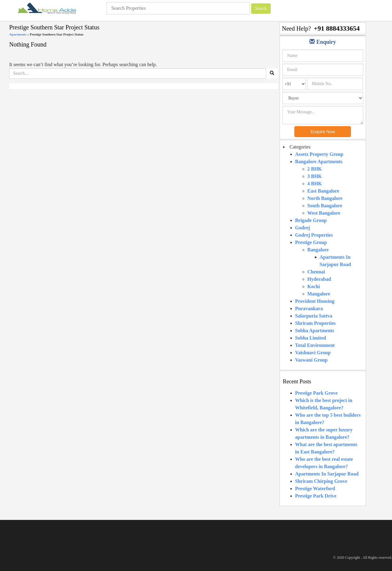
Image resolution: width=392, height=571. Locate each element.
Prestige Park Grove (317, 393)
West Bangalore (324, 213)
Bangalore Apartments (319, 162)
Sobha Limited (311, 338)
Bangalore (318, 250)
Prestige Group (311, 242)
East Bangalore (323, 191)
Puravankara (309, 308)
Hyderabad (319, 279)
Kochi (314, 286)
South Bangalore (325, 206)
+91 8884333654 (337, 28)
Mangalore (319, 294)
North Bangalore (325, 198)
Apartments (18, 34)
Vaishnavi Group (313, 353)
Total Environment (315, 345)
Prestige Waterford (315, 488)
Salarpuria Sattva (314, 316)
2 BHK (315, 169)
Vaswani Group (311, 360)
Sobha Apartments (315, 331)
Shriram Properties (316, 323)
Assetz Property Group (319, 154)
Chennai (316, 272)
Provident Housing (315, 301)
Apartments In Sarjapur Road (327, 474)
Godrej (303, 228)
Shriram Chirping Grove (321, 481)
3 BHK (315, 176)
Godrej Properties (314, 235)
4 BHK (315, 184)
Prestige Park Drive (316, 496)
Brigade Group (311, 220)
